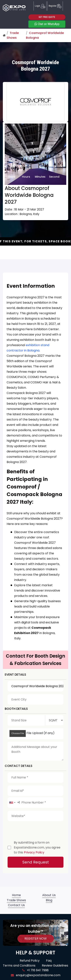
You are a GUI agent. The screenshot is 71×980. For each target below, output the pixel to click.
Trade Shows (16, 900)
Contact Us (16, 905)
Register (55, 6)
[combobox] (14, 803)
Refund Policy (30, 961)
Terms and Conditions (19, 965)
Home (16, 895)
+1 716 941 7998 (35, 970)
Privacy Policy (34, 852)
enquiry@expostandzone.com (36, 975)
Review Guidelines (55, 965)
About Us (49, 895)
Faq (49, 961)
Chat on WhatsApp (47, 24)
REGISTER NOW (36, 939)
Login (40, 6)
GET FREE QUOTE (47, 17)
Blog (49, 900)
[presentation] (36, 830)
